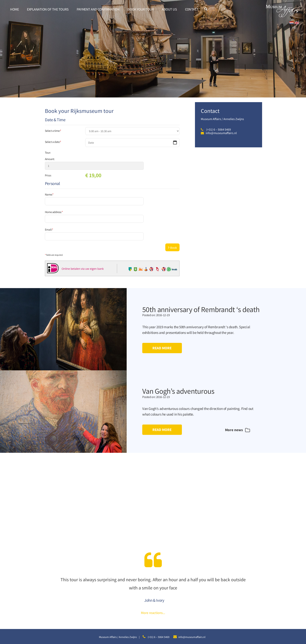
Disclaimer (145, 626)
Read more (162, 322)
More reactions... (153, 587)
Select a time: (53, 131)
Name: (49, 188)
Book (172, 222)
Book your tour (141, 9)
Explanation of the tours (48, 9)
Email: (49, 210)
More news (236, 404)
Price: (48, 169)
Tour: (48, 153)
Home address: (54, 199)
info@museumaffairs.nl (221, 133)
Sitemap (132, 626)
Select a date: (53, 142)
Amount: (50, 159)
